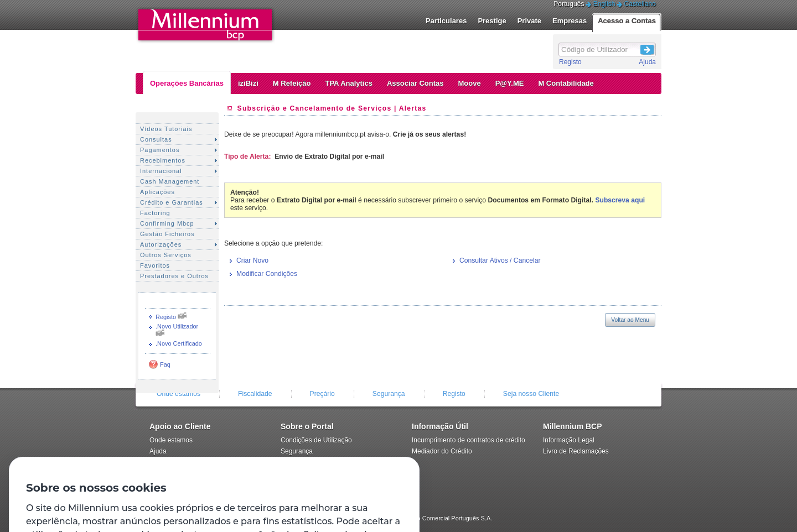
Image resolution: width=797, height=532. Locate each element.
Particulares (446, 21)
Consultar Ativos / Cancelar (500, 260)
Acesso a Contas (627, 21)
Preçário (322, 394)
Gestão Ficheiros (167, 234)
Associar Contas (415, 83)
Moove (470, 83)
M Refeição (292, 83)
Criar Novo (252, 260)
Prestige (492, 21)
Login (648, 48)
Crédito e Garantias (172, 202)
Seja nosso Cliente (531, 394)
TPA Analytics (348, 83)
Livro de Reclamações (576, 451)
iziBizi (248, 83)
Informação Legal (569, 440)
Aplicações (157, 192)
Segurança (389, 394)
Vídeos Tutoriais (166, 129)
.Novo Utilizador (177, 326)
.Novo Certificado (179, 343)
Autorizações (161, 244)
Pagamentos (160, 150)
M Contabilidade (566, 83)
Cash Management (170, 181)
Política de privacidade (314, 462)
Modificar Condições (267, 274)
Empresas (570, 21)
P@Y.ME (510, 83)
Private (529, 21)
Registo (570, 62)
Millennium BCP (573, 426)
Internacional (161, 171)
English (604, 4)
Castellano (640, 4)
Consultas (156, 139)
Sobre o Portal (307, 426)
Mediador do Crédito (442, 451)
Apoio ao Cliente (180, 426)
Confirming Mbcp (167, 223)
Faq (165, 364)
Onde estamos (178, 394)
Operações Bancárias (187, 83)
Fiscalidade (255, 394)
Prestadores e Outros (174, 276)
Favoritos (155, 265)
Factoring (155, 213)
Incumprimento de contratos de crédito (469, 440)
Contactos (164, 462)
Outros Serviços (166, 255)
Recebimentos (163, 160)
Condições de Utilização (316, 440)
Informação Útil (440, 426)
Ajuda (647, 62)
